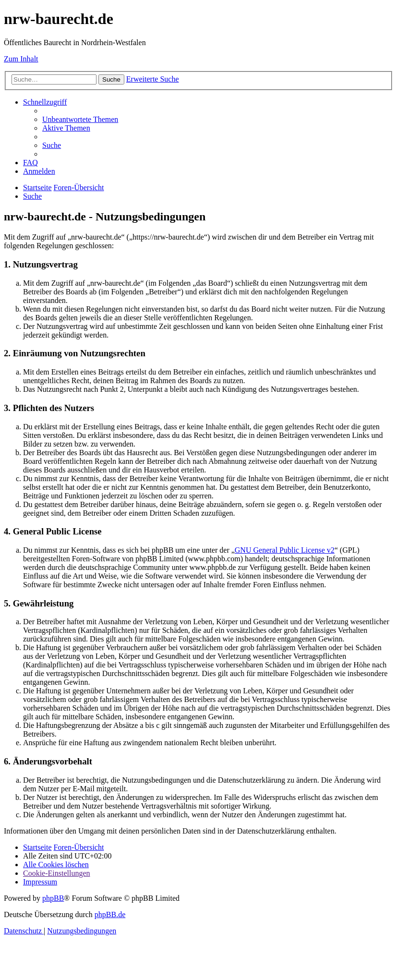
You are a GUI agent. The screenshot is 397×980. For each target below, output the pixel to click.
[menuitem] (80, 119)
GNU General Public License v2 (285, 550)
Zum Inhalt (21, 59)
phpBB (53, 898)
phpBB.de (110, 914)
